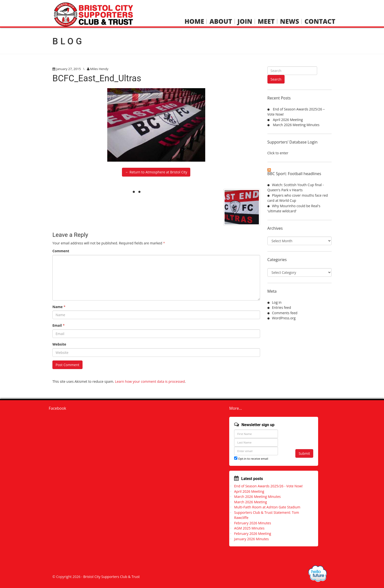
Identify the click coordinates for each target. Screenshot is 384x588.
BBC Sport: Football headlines (294, 174)
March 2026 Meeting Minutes (296, 125)
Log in (277, 302)
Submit (304, 453)
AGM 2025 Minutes (249, 528)
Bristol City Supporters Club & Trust (112, 577)
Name (59, 307)
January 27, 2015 (68, 69)
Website (59, 344)
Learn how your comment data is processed (150, 381)
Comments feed (285, 313)
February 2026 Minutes (253, 523)
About (221, 21)
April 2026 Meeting (288, 120)
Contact (320, 21)
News (289, 21)
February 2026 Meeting (253, 534)
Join (245, 21)
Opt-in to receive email (251, 459)
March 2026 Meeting (251, 502)
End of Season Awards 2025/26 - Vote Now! (268, 486)
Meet (266, 21)
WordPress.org (284, 318)
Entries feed (282, 307)
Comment (61, 251)
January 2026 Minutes (251, 539)
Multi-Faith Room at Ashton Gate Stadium (267, 507)
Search (276, 79)
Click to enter (278, 153)
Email (59, 325)
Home (194, 21)
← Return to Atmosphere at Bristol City (156, 172)
